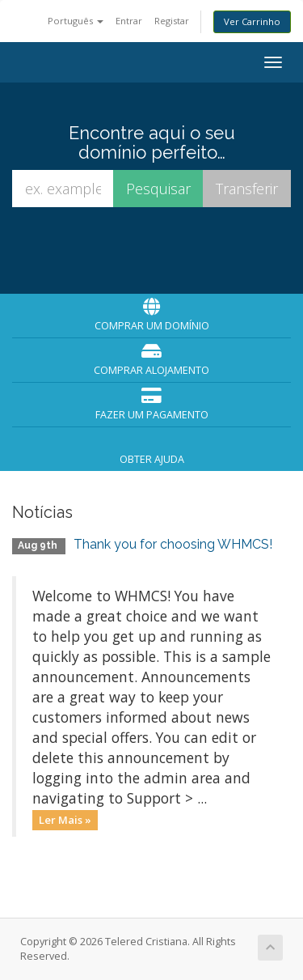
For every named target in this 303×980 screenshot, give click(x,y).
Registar (172, 21)
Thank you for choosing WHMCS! (173, 544)
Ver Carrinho (252, 21)
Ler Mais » (65, 820)
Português (76, 21)
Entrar (129, 21)
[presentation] (154, 250)
